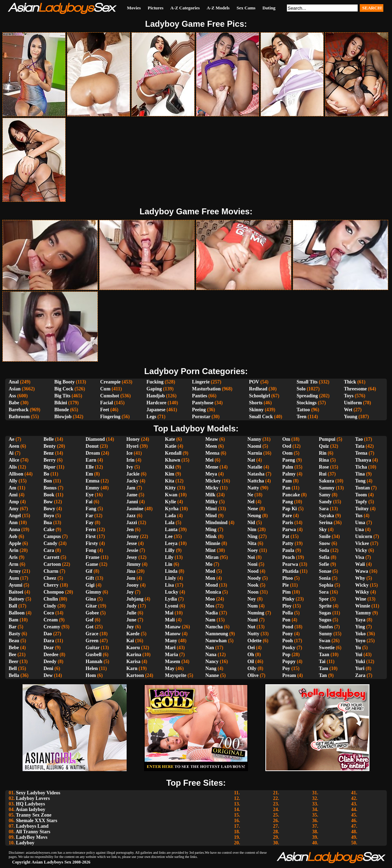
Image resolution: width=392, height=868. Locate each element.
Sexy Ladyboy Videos (38, 793)
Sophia (326, 585)
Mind (211, 516)
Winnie (363, 606)
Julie (131, 613)
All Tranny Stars (33, 832)
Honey (133, 439)
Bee (12, 655)
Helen (92, 668)
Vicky (361, 550)
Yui (359, 655)
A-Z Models (218, 8)
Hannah (94, 662)
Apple (15, 543)
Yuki (360, 662)
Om (286, 439)
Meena (212, 453)
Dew (48, 675)
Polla (288, 613)
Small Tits (307, 382)
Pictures (156, 8)
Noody (254, 578)
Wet (348, 410)
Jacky (132, 481)
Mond (212, 585)
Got (90, 627)
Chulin (51, 599)
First (91, 536)
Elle (90, 467)
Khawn (173, 460)
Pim (287, 592)
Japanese (156, 410)
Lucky (172, 592)
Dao (48, 634)
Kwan (171, 495)
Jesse (131, 543)
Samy (325, 495)
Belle (49, 439)
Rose (324, 467)
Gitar (91, 606)
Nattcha (255, 481)
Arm (14, 564)
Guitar (93, 648)
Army (15, 571)
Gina (91, 599)
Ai (11, 453)
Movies (134, 8)
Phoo (288, 578)
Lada (171, 516)
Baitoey (16, 599)
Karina (134, 655)
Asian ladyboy (30, 809)
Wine (361, 599)
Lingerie (201, 382)
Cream (51, 620)
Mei (209, 460)
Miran (212, 557)
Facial (107, 403)
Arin (14, 550)
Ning (252, 536)
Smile (325, 536)
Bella (14, 675)
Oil (251, 662)
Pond (288, 627)
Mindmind (216, 523)
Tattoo (303, 410)
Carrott (52, 557)
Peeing (199, 410)
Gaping (154, 389)
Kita (170, 481)
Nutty (253, 634)
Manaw (173, 627)
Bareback (19, 410)
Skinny (256, 410)
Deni (49, 668)
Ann (13, 523)
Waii (360, 564)
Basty (14, 634)
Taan (324, 655)
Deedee (51, 655)
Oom (288, 453)
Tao (359, 439)
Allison (16, 474)
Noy (252, 599)
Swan (325, 641)
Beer (14, 662)
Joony (133, 585)
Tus (359, 516)
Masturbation (206, 389)
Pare (287, 516)
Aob (13, 536)
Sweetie (327, 648)
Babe (14, 403)
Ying (360, 627)
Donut (92, 446)
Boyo (49, 516)
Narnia (255, 453)
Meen (211, 446)
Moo (210, 599)
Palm (288, 467)
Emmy (93, 488)
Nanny (254, 439)
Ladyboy (25, 843)
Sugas (325, 613)
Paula (288, 550)
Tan (323, 675)
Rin (323, 453)
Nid (251, 523)
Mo (209, 564)
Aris (13, 557)
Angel (15, 516)
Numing (256, 613)
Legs (151, 417)
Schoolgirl (260, 396)
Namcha (214, 627)
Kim (170, 474)
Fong (91, 550)
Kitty (171, 488)
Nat (251, 460)
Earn (91, 460)
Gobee (92, 613)
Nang (211, 668)
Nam (210, 620)
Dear (49, 648)
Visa (360, 557)
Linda (171, 571)
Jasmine (135, 509)
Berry (50, 460)
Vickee (362, 543)
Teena (361, 453)
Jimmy (133, 564)
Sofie (324, 564)
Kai (130, 641)
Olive (253, 675)
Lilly (170, 550)
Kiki (170, 467)
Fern (91, 530)
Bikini (61, 403)
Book (49, 495)
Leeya (171, 543)
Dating (269, 8)
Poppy (289, 662)
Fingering (110, 417)
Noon (253, 592)
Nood (253, 571)
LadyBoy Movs (32, 837)
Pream (289, 675)
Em (89, 474)
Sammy (327, 488)
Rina (324, 460)
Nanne (212, 675)
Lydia (171, 599)
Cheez (50, 578)
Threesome (356, 389)
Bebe (14, 648)
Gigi (90, 585)
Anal (14, 382)
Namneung (217, 634)
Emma (93, 481)
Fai (89, 502)
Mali (170, 620)
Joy (130, 592)
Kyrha (172, 509)
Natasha (256, 474)
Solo (301, 389)
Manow (173, 634)
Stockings (307, 403)
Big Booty (64, 382)
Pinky (288, 599)
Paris (288, 523)
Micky (212, 488)
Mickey (213, 481)
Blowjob (63, 417)
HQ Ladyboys (31, 804)
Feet (105, 410)
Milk (210, 495)
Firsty (92, 543)
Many (171, 641)
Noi (251, 557)
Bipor (50, 467)
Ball (13, 606)
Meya (211, 474)
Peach (289, 557)
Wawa (362, 571)
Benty (50, 446)
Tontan (363, 488)
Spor (324, 599)
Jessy (132, 557)
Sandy (325, 502)
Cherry (51, 585)
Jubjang (135, 599)
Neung (254, 516)
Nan (210, 648)
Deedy (50, 662)
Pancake (291, 495)
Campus (52, 536)
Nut (251, 627)
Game (92, 564)
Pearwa (290, 564)
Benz (49, 453)
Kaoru (133, 648)
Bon (48, 481)
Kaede (133, 634)
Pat (286, 536)
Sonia (325, 578)
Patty (288, 543)
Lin (169, 564)
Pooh (288, 641)
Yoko (360, 634)
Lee (169, 536)
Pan (286, 488)
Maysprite (176, 675)
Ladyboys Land (32, 826)
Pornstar (201, 417)
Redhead (258, 389)
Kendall (173, 453)
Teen (301, 417)
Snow (325, 543)
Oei (251, 648)
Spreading (307, 396)
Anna (14, 530)
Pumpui (327, 439)
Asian (15, 389)
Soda (324, 550)
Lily (169, 557)
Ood (287, 446)
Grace (92, 634)
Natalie (255, 467)
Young (351, 417)
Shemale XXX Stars (37, 821)
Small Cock (261, 417)
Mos (210, 606)
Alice (14, 460)
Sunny (325, 634)
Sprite (325, 606)
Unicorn (364, 536)
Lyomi (172, 606)
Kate (170, 439)
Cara (49, 550)
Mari (170, 648)
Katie (171, 446)
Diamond (95, 439)
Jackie (133, 474)
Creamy (52, 627)
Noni (252, 564)
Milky (212, 502)
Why (360, 578)
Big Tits (62, 396)
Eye (90, 495)
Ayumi (15, 585)
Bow (48, 502)
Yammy (363, 613)
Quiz (324, 446)
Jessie (132, 550)
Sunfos (326, 627)
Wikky (362, 592)
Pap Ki (290, 509)
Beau (14, 641)
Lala (170, 523)
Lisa (170, 585)
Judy (131, 606)
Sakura (326, 481)
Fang (91, 509)
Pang (288, 502)
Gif (89, 571)
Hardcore (156, 403)
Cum (105, 389)
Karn (132, 668)
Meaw (212, 439)
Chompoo (54, 592)
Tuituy (362, 509)
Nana (211, 655)
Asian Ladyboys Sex (52, 862)
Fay (90, 523)
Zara (360, 675)
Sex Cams (246, 8)
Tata (360, 446)
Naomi (254, 446)
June (131, 620)
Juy (130, 627)
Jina (131, 571)
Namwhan (216, 641)
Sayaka (326, 516)
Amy (14, 509)
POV (254, 382)
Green (92, 641)
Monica (213, 592)
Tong (360, 481)
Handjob (156, 396)
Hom (91, 675)
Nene (253, 509)
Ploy (287, 606)
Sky (323, 530)
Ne (250, 495)
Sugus (325, 620)
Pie (286, 585)
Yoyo (360, 641)
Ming (211, 530)
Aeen (14, 446)
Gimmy (93, 592)
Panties (200, 396)
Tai (322, 662)
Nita (252, 543)
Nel (251, 502)
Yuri (360, 668)
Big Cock (64, 389)
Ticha (361, 467)
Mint (211, 550)
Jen (130, 530)
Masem (173, 662)
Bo (46, 474)
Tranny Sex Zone (34, 815)
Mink (211, 536)
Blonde (61, 410)
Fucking (155, 382)
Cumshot (110, 396)
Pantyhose (203, 403)
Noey (253, 550)
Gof (90, 620)
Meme (212, 467)
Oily (252, 668)
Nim (252, 530)
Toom (361, 495)
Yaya (360, 620)
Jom (131, 578)
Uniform (353, 403)
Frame (93, 557)
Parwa (289, 530)
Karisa (133, 662)
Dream (93, 453)
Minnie (213, 543)
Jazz (131, 516)
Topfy (361, 502)
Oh (251, 655)
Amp (14, 502)
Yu (358, 648)
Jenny (133, 536)
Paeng (289, 460)
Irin (130, 460)
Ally (13, 481)
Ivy (130, 467)
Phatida (291, 571)
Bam (14, 620)
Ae (11, 439)
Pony (288, 634)
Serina (326, 523)
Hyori (132, 446)
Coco (49, 613)
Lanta (171, 530)
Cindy (50, 606)
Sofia (324, 557)
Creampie (110, 382)
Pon (286, 620)
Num (253, 606)
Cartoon (52, 564)
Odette (254, 641)
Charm (51, 571)
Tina (360, 474)
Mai (169, 613)
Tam (323, 668)
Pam (287, 481)
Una (360, 530)
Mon (210, 578)
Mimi (211, 509)
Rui (323, 474)
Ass (12, 396)
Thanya (363, 460)
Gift (90, 578)
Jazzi (131, 523)
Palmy (289, 474)
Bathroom (19, 417)
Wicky (362, 585)
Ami (13, 495)
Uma (360, 523)
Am (12, 488)
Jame (132, 495)
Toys (349, 396)
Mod (210, 571)
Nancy (212, 662)
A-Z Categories (185, 8)
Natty (253, 488)
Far (90, 516)
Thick (350, 382)
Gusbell (94, 655)
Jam (131, 488)
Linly (171, 578)
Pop (286, 655)
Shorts (256, 403)
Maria (172, 655)
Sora (324, 592)
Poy (286, 668)
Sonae (325, 571)
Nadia (212, 613)
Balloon (17, 613)
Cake (49, 530)
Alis (13, 467)
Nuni (253, 620)
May (170, 668)
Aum (14, 578)
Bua (48, 523)
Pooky (289, 648)
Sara (324, 509)
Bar (12, 627)
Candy (51, 543)
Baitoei (16, 592)
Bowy (49, 509)
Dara (49, 641)
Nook (253, 585)
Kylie (171, 502)
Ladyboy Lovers (33, 798)
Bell (13, 668)
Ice (129, 453)
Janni (132, 502)
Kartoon (135, 675)
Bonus (50, 488)
